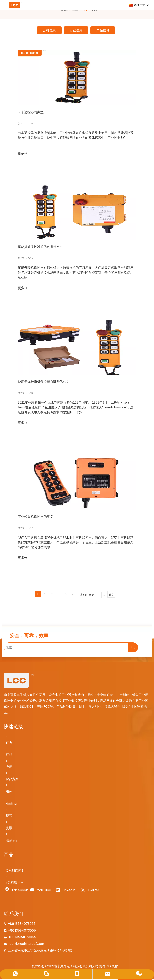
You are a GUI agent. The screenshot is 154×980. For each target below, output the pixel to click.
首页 (9, 743)
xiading (11, 804)
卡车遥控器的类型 (31, 112)
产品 (9, 755)
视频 (9, 816)
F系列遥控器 (15, 883)
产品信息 (103, 30)
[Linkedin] (67, 891)
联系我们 (12, 841)
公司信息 (49, 30)
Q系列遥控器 (15, 871)
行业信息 (76, 30)
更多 (23, 153)
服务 (9, 792)
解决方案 (12, 780)
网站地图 (113, 967)
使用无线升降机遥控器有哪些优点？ (44, 382)
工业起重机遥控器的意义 (35, 517)
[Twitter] (92, 891)
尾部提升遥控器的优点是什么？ (40, 247)
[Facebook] (16, 891)
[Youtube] (41, 891)
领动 (102, 967)
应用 (9, 767)
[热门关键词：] (133, 648)
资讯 (9, 829)
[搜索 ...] (66, 648)
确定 (111, 595)
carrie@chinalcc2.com (27, 944)
